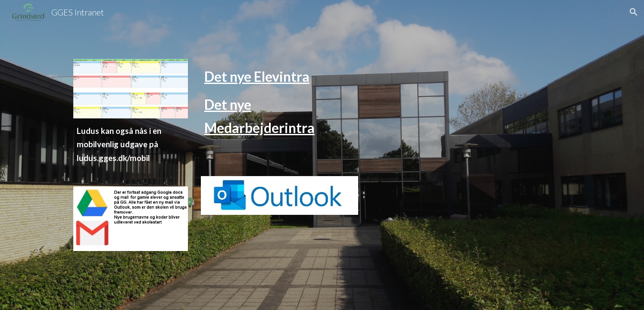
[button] (634, 12)
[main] (131, 152)
